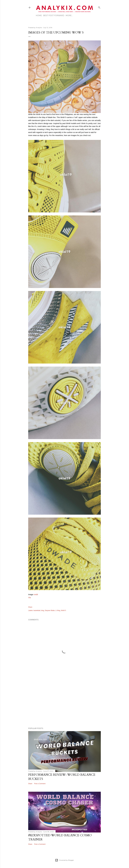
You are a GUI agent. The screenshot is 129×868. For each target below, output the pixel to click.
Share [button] (30, 607)
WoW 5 (63, 610)
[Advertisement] (64, 703)
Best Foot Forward (54, 15)
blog (43, 610)
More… (69, 15)
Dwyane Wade (50, 610)
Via (29, 598)
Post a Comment (40, 784)
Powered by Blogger (64, 860)
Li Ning (58, 610)
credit (36, 594)
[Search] (99, 7)
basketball (37, 610)
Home (39, 15)
